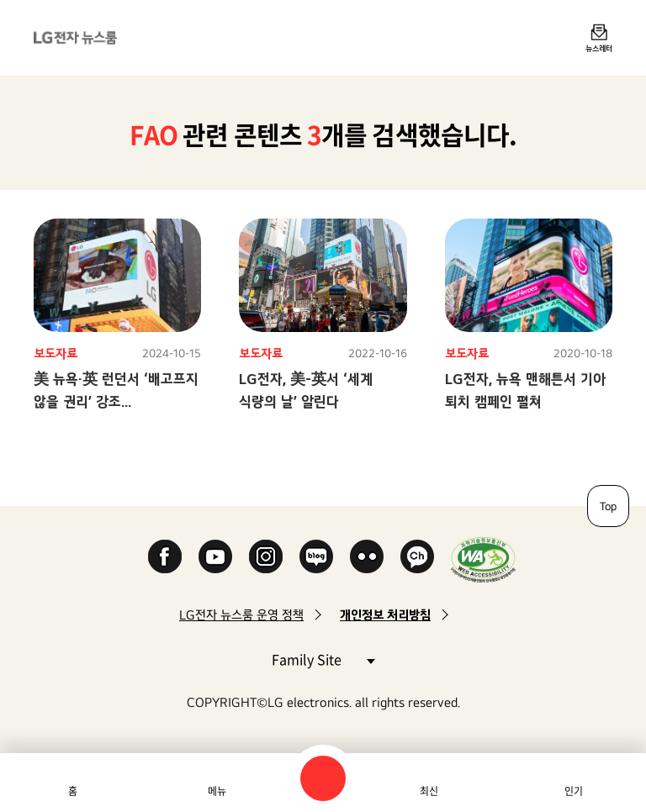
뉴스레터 (599, 48)
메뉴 (217, 791)
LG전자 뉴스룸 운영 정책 (241, 615)
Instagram (266, 556)
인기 (574, 791)
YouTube (215, 556)
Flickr (367, 556)
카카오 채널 (417, 556)
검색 (323, 778)
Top (608, 506)
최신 (429, 791)
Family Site (323, 659)
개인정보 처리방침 (385, 615)
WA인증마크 (483, 559)
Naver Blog (316, 556)
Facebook (165, 556)
